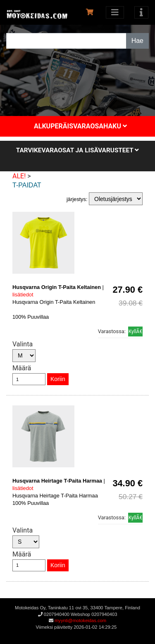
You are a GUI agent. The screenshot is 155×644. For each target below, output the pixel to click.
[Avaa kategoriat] (115, 12)
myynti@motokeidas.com (80, 620)
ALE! (19, 176)
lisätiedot (23, 295)
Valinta (23, 344)
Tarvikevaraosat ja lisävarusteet (77, 150)
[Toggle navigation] (141, 12)
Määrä (22, 368)
